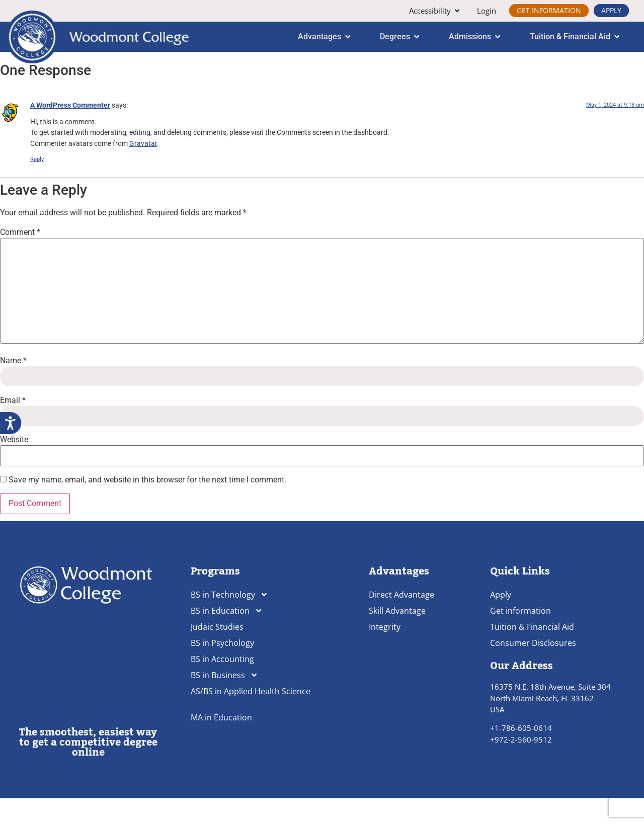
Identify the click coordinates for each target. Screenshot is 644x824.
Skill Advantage (397, 637)
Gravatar (143, 170)
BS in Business (224, 702)
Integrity (385, 653)
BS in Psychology (222, 670)
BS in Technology (229, 621)
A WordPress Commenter (70, 132)
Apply (501, 621)
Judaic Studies (217, 653)
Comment (20, 259)
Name (13, 387)
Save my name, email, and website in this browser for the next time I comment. (147, 507)
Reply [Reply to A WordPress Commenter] (37, 186)
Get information (520, 637)
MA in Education (221, 744)
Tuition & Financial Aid (532, 653)
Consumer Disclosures (533, 670)
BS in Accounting (222, 686)
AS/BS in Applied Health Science (251, 718)
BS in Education (227, 637)
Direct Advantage (401, 621)
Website (14, 466)
